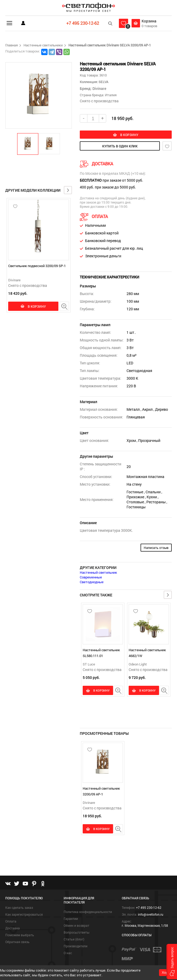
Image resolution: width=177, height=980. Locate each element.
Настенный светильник (98, 573)
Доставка (13, 928)
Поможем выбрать (20, 935)
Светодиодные (92, 583)
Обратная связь (17, 942)
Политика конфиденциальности (88, 911)
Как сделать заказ (19, 907)
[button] (28, 144)
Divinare (14, 280)
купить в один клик (120, 147)
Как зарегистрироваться (24, 914)
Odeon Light (138, 665)
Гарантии (71, 918)
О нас (68, 953)
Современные (91, 578)
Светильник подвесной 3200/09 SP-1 (37, 266)
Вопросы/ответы (76, 932)
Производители (76, 946)
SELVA (103, 82)
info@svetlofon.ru (151, 914)
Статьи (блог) (74, 939)
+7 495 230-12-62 (81, 23)
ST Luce (89, 665)
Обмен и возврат (76, 925)
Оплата (11, 921)
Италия (111, 95)
